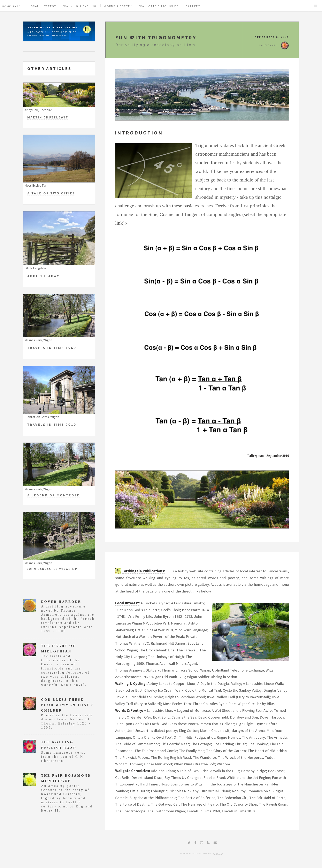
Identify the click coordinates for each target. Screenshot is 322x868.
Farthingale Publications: (144, 571)
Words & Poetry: (129, 710)
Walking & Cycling (80, 6)
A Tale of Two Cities (51, 193)
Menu (315, 6)
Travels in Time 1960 (52, 348)
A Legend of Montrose (53, 495)
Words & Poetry (118, 6)
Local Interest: (128, 603)
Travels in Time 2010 (52, 425)
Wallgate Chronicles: (133, 771)
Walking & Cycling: (131, 684)
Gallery (193, 6)
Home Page (11, 6)
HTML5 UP (218, 853)
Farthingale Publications (53, 28)
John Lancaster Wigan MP (52, 569)
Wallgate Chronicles (159, 6)
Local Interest (42, 6)
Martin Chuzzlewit (48, 117)
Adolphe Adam (44, 276)
